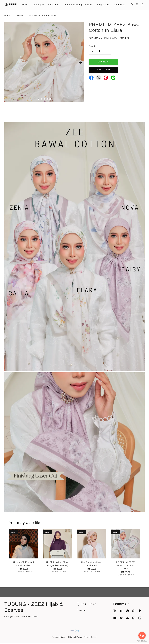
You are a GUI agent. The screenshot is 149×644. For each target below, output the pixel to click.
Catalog (38, 5)
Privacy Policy (90, 638)
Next (80, 63)
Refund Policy (76, 638)
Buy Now (103, 63)
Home (25, 5)
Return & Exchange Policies (78, 5)
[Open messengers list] (142, 635)
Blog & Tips (103, 5)
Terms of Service (60, 638)
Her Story (53, 5)
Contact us (120, 5)
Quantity (93, 47)
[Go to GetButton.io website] (142, 641)
